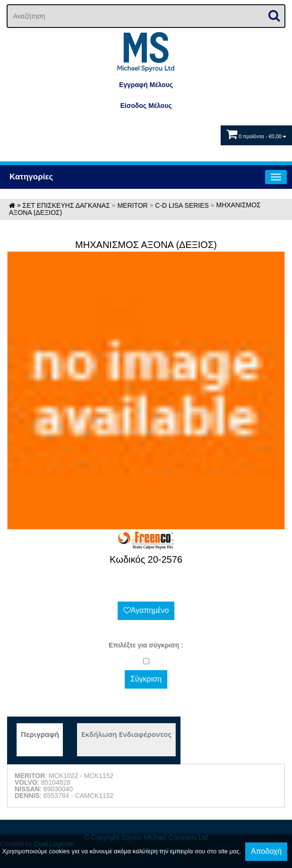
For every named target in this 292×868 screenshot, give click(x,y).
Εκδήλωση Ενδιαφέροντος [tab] (126, 734)
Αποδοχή (266, 851)
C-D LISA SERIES (182, 205)
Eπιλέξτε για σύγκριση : (146, 645)
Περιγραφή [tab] (40, 734)
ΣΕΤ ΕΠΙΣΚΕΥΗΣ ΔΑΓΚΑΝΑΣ (66, 205)
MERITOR (132, 205)
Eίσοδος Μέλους (146, 106)
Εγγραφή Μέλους (146, 85)
